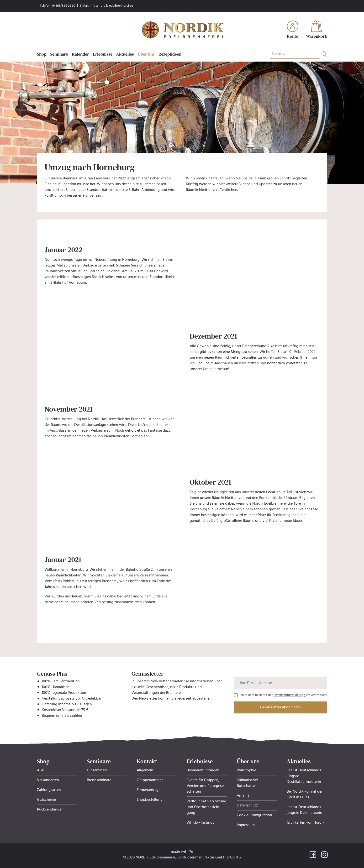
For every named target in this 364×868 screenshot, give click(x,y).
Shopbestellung (150, 800)
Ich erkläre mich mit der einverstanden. (283, 695)
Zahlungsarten (49, 790)
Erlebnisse (103, 54)
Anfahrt (243, 796)
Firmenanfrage (149, 790)
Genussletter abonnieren (280, 707)
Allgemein (145, 770)
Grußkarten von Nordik (306, 823)
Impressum (246, 825)
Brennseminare (99, 780)
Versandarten (48, 780)
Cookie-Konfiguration (254, 815)
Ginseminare (97, 770)
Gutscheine (46, 800)
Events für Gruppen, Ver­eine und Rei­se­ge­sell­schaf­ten (207, 786)
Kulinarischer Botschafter (247, 783)
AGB (41, 770)
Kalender (80, 54)
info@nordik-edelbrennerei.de (111, 6)
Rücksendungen (50, 810)
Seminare (59, 54)
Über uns (146, 54)
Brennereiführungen (203, 770)
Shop (42, 54)
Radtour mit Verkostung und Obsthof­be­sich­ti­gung (206, 807)
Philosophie (246, 770)
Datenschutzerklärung (290, 695)
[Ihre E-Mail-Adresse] (281, 683)
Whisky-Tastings (200, 823)
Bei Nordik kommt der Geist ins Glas (305, 795)
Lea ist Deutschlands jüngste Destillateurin (304, 810)
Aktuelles (125, 54)
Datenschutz (247, 805)
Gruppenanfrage (150, 780)
